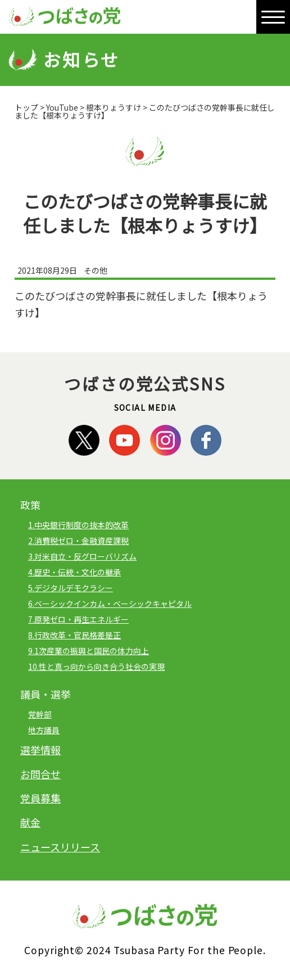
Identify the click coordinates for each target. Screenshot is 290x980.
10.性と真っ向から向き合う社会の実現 (96, 666)
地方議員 (44, 730)
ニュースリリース (60, 847)
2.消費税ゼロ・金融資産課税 (78, 541)
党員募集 (40, 798)
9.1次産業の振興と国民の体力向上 (89, 651)
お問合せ (40, 774)
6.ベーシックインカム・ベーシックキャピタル (110, 604)
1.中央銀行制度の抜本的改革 (78, 525)
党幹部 (40, 714)
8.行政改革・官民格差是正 (74, 635)
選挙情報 (40, 750)
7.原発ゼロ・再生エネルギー (78, 619)
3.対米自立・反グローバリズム (82, 556)
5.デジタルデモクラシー (71, 588)
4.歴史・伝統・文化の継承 (74, 572)
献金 (30, 822)
